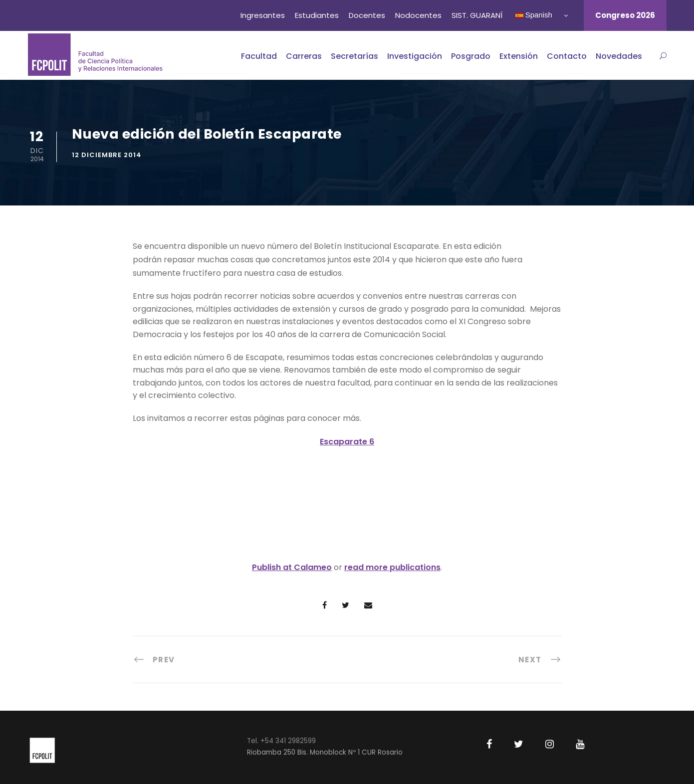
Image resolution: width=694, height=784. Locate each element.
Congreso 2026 (625, 15)
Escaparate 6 (347, 442)
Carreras (304, 56)
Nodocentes (418, 15)
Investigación (415, 56)
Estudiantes (317, 15)
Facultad (259, 56)
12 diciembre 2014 (107, 155)
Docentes (367, 15)
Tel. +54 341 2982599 (281, 741)
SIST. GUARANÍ (477, 15)
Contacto (567, 56)
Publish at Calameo (292, 567)
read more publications (392, 567)
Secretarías (354, 56)
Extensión (519, 56)
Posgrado (471, 56)
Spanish (534, 15)
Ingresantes (263, 15)
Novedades (619, 56)
